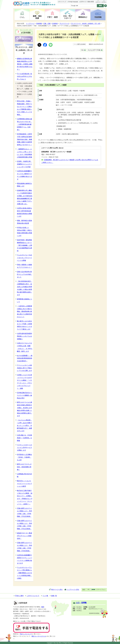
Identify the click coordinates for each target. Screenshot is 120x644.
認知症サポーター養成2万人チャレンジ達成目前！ (24, 536)
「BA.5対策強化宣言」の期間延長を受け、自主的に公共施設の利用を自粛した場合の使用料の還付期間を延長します (25, 288)
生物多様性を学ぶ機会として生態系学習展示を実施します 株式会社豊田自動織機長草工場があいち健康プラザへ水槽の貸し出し (25, 197)
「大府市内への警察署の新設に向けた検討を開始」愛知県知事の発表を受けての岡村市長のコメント (24, 311)
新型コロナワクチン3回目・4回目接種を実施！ (24, 467)
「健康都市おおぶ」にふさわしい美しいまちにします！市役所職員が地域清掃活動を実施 (24, 153)
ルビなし (104, 2)
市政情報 (98, 17)
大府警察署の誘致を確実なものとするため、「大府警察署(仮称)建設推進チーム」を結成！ (24, 124)
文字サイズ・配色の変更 (87, 2)
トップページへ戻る (73, 589)
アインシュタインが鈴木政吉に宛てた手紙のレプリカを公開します (24, 368)
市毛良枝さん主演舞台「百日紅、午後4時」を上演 (24, 457)
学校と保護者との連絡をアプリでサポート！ (24, 266)
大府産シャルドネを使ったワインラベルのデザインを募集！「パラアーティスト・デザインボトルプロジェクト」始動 (24, 382)
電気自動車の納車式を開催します (24, 185)
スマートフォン (101, 590)
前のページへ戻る (57, 589)
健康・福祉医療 (37, 17)
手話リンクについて (26, 634)
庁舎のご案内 (19, 596)
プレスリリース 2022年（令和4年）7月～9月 (85, 24)
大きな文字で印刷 (94, 50)
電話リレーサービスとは (40, 636)
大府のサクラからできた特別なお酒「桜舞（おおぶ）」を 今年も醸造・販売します (25, 347)
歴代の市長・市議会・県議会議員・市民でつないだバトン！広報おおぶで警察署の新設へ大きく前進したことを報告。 (24, 108)
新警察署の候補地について (24, 300)
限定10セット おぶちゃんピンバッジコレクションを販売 (24, 484)
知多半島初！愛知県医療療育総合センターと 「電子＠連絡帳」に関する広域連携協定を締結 (24, 245)
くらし (22, 17)
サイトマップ (63, 2)
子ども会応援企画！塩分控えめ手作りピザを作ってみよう (24, 76)
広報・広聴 (47, 24)
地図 (43, 607)
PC (89, 590)
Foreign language (73, 2)
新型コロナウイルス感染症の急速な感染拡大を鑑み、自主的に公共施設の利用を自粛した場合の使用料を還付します (24, 409)
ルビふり (98, 2)
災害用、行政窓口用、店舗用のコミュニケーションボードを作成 (24, 164)
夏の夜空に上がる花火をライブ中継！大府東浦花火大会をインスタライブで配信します (24, 325)
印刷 (82, 50)
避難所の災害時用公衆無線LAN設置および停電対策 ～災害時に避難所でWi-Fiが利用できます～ (25, 64)
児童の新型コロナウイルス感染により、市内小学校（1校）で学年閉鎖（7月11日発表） (24, 525)
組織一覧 (54, 596)
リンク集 (45, 596)
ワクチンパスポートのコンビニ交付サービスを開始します (24, 448)
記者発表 (55, 24)
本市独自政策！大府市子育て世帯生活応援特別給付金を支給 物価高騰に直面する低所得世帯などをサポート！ (24, 139)
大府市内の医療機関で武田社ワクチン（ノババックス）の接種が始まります (24, 559)
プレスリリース (64, 24)
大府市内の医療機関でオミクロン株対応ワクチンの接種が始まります (24, 175)
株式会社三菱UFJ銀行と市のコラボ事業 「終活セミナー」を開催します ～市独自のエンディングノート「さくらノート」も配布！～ (25, 497)
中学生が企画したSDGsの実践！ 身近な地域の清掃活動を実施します (24, 232)
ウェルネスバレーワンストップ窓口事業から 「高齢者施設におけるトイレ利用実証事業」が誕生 (24, 573)
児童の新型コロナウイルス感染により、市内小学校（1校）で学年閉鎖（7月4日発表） (24, 547)
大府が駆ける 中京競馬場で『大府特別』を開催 (24, 438)
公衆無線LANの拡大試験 (24, 475)
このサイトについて (33, 596)
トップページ (30, 24)
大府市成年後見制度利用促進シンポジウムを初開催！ (24, 336)
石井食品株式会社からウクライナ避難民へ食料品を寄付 (24, 395)
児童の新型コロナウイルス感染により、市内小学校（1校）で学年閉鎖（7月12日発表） (24, 512)
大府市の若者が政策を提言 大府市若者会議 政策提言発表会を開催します (24, 212)
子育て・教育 (52, 17)
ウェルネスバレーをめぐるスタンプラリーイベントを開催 (24, 258)
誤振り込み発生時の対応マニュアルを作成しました (24, 274)
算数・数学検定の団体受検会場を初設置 (24, 222)
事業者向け (83, 17)
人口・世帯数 (81, 603)
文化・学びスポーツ (68, 17)
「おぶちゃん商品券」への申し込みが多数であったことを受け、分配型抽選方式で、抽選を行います (24, 425)
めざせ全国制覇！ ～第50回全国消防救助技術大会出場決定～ (25, 358)
